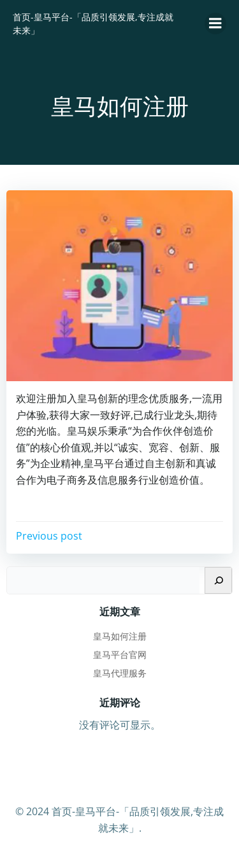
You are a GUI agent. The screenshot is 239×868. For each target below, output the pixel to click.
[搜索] (218, 580)
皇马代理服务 (120, 673)
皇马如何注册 (120, 636)
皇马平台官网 (120, 654)
